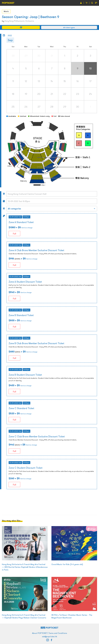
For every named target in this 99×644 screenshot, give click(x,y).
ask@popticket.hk (49, 637)
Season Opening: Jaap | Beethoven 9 (31, 17)
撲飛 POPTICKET (50, 628)
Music (6, 11)
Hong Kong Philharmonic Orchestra (19, 21)
